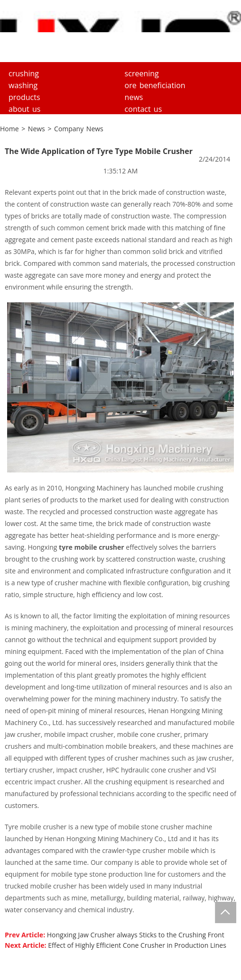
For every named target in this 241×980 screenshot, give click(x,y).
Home (9, 129)
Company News (79, 129)
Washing (23, 85)
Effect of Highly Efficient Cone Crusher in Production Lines (137, 945)
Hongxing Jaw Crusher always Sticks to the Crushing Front (136, 935)
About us (24, 109)
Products (24, 97)
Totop (226, 912)
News (134, 97)
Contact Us (144, 109)
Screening (142, 73)
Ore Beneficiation (155, 85)
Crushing (24, 73)
